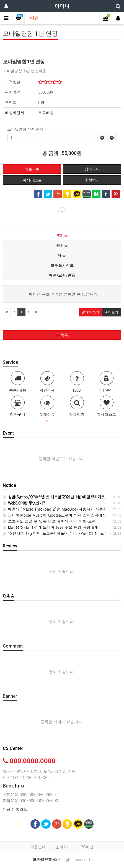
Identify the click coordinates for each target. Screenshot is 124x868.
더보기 (112, 312)
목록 (62, 335)
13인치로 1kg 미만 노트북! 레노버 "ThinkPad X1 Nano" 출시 (59, 533)
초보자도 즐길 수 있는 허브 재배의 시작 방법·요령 (49, 521)
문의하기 (63, 847)
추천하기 (92, 180)
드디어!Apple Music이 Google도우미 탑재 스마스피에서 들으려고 (63, 515)
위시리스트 (32, 180)
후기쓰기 (91, 312)
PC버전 (87, 847)
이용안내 (38, 847)
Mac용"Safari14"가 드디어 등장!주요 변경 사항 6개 (50, 527)
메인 (34, 18)
